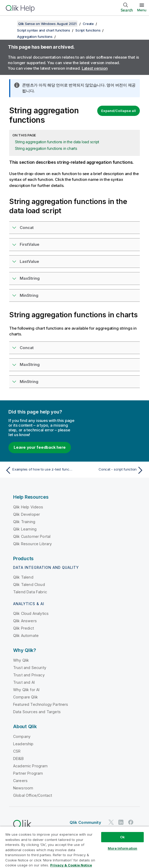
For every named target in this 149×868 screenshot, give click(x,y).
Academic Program (30, 766)
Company (22, 736)
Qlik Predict (24, 628)
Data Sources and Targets (37, 712)
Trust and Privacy (29, 675)
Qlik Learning (25, 529)
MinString (29, 295)
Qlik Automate (26, 635)
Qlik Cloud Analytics (31, 613)
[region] (74, 847)
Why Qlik (21, 660)
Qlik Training (24, 522)
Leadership (23, 744)
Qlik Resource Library (32, 544)
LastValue (29, 261)
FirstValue (30, 244)
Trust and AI (24, 682)
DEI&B (18, 759)
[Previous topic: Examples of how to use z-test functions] (38, 470)
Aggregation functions (35, 37)
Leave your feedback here (40, 447)
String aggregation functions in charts (46, 148)
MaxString (30, 278)
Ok (122, 837)
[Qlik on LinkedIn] (121, 822)
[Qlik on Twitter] (111, 822)
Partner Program (28, 773)
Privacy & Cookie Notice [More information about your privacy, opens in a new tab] (71, 865)
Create (88, 24)
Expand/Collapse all (119, 111)
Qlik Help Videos (28, 507)
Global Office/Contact (33, 795)
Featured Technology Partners (41, 704)
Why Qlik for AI (26, 690)
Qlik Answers (25, 621)
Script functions (88, 30)
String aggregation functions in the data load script (57, 142)
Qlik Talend (23, 577)
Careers (20, 781)
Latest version (95, 68)
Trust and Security (30, 668)
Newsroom (23, 788)
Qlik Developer (27, 514)
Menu (142, 10)
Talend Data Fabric (30, 592)
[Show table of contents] (11, 24)
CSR (17, 751)
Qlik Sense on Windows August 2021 (47, 24)
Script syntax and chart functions (44, 30)
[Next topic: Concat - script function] (111, 470)
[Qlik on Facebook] (131, 822)
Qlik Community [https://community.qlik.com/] (85, 822)
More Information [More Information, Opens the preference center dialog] (122, 848)
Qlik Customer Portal (32, 536)
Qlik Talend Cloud (29, 584)
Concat (27, 228)
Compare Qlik (25, 697)
